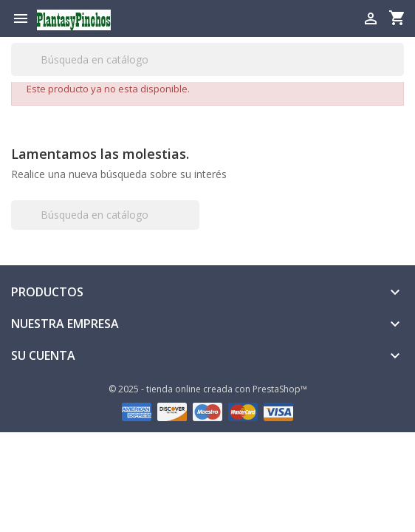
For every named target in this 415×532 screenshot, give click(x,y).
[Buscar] (207, 59)
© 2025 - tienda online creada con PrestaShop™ (208, 389)
